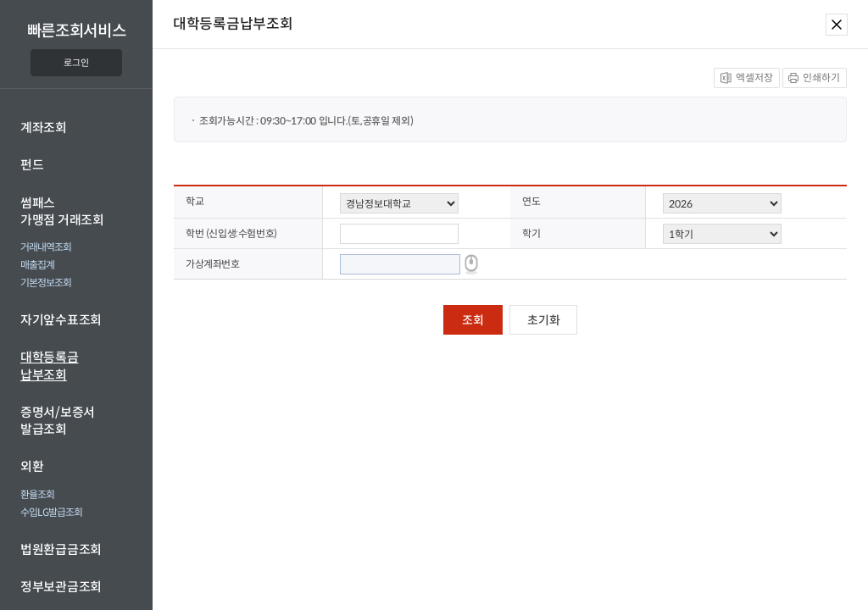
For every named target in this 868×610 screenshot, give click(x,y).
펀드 (32, 165)
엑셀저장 (743, 76)
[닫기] (833, 24)
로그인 (76, 63)
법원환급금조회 (61, 549)
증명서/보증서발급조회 (58, 421)
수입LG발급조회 (52, 512)
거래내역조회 (46, 247)
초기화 (543, 320)
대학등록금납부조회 (50, 366)
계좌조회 (44, 128)
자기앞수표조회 (61, 320)
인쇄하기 (811, 76)
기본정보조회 (46, 283)
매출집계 (37, 265)
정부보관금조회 (61, 587)
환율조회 (37, 494)
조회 (473, 320)
